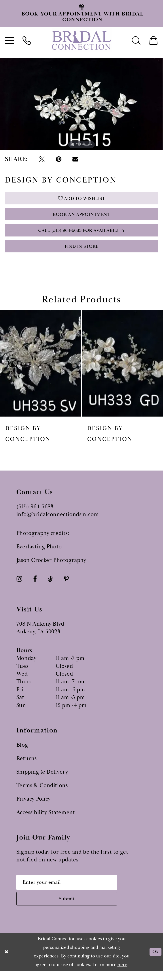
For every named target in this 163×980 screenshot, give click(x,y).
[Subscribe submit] (72, 907)
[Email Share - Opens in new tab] (75, 159)
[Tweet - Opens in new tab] (42, 159)
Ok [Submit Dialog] (155, 961)
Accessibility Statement (46, 818)
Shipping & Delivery (42, 778)
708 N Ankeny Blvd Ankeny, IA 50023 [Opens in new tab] (40, 634)
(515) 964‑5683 (35, 513)
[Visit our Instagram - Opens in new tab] (19, 585)
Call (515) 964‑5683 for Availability (82, 234)
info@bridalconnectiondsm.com (58, 521)
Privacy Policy (33, 805)
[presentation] (41, 369)
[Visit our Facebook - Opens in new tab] (35, 585)
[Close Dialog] (7, 961)
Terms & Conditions (42, 791)
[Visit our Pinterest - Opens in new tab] (66, 585)
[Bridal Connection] (81, 40)
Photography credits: (43, 539)
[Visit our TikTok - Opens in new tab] (50, 585)
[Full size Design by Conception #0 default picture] (81, 104)
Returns (27, 764)
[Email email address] (72, 889)
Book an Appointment (81, 217)
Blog (22, 751)
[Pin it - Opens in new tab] (59, 159)
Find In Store (82, 252)
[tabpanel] (81, 104)
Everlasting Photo (39, 553)
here (122, 974)
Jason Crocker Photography (51, 566)
